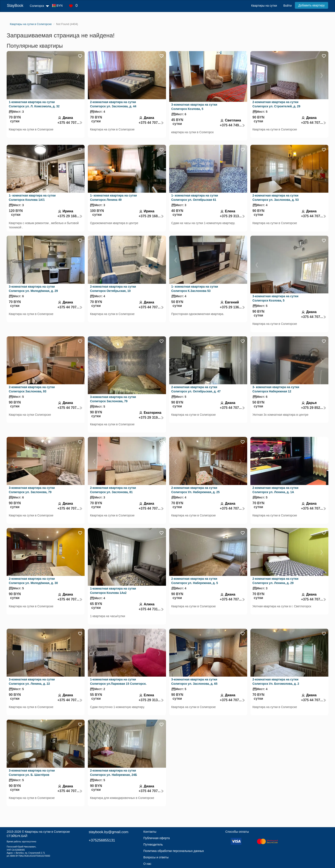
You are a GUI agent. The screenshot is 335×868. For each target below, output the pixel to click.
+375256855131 (102, 840)
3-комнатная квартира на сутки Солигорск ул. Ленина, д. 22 (32, 682)
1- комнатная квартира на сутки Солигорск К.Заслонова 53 (195, 289)
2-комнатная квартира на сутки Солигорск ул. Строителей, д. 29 (276, 104)
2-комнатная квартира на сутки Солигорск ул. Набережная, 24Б (113, 773)
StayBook (15, 6)
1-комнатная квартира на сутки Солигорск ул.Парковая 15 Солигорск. (118, 682)
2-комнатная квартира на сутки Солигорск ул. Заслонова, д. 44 (113, 104)
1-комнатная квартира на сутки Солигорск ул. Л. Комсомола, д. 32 (34, 104)
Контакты (150, 832)
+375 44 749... (232, 125)
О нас (147, 864)
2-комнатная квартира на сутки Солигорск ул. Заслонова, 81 (113, 490)
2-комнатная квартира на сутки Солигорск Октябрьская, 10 (113, 289)
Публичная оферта (157, 838)
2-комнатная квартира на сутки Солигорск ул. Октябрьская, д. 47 (196, 389)
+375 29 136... (232, 307)
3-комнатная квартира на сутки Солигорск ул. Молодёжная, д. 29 (33, 289)
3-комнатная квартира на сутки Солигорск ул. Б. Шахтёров (32, 773)
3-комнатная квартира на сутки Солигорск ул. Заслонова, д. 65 (194, 682)
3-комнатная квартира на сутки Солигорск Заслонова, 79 (113, 399)
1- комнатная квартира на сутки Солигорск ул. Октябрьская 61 (195, 198)
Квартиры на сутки (264, 6)
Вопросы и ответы (156, 857)
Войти (287, 6)
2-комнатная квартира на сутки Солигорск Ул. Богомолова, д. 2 (276, 682)
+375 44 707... (70, 123)
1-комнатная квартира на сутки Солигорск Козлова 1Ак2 (113, 591)
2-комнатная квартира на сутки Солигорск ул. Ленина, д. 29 (275, 581)
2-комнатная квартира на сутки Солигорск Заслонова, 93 (32, 389)
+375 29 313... (232, 216)
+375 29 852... (314, 408)
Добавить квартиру (311, 5)
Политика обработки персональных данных (174, 851)
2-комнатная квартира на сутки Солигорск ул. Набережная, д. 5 (195, 581)
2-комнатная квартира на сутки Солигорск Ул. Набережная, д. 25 (196, 490)
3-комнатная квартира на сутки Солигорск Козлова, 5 (194, 107)
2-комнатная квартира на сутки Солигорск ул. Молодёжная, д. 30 (33, 581)
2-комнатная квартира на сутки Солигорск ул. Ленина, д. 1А (275, 490)
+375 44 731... (151, 609)
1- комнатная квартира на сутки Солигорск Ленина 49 (113, 198)
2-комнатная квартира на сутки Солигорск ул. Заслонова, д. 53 (276, 198)
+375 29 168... (70, 216)
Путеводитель (153, 844)
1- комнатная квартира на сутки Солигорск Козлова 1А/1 (32, 198)
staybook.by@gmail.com (108, 832)
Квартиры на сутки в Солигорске (47, 832)
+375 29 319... (151, 418)
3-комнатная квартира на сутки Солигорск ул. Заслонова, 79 (32, 490)
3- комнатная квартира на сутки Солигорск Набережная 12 (276, 389)
